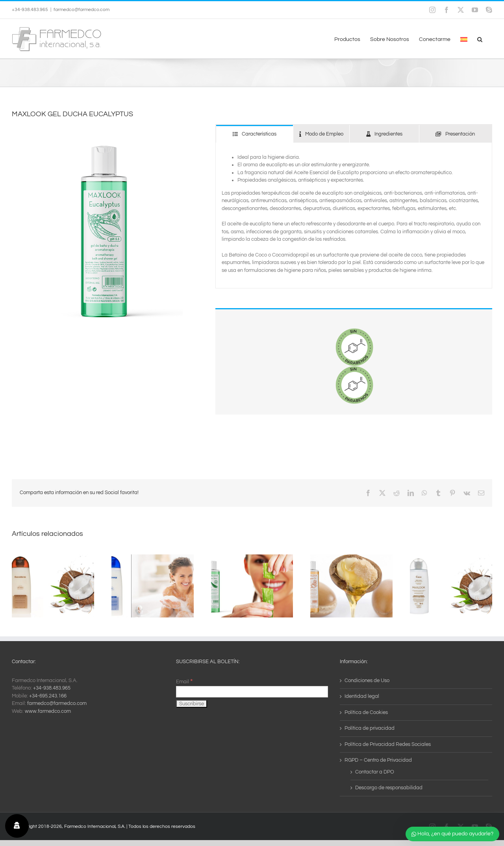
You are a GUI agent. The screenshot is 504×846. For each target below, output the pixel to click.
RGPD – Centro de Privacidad (378, 760)
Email (184, 682)
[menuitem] (464, 39)
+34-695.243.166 (48, 696)
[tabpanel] (354, 216)
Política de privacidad (370, 728)
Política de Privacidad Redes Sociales (388, 744)
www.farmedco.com (48, 711)
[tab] (254, 134)
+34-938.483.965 (52, 688)
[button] (480, 39)
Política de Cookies (366, 712)
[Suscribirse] (192, 704)
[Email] (252, 692)
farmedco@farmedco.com (82, 10)
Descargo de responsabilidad (389, 788)
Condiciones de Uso (367, 681)
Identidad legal (362, 696)
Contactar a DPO (375, 772)
